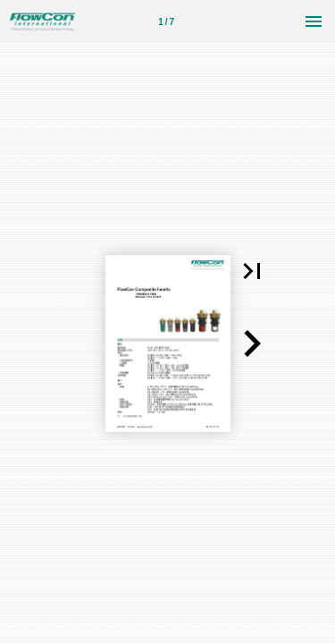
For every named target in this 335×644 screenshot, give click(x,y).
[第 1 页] (166, 21)
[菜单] (314, 21)
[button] (252, 271)
